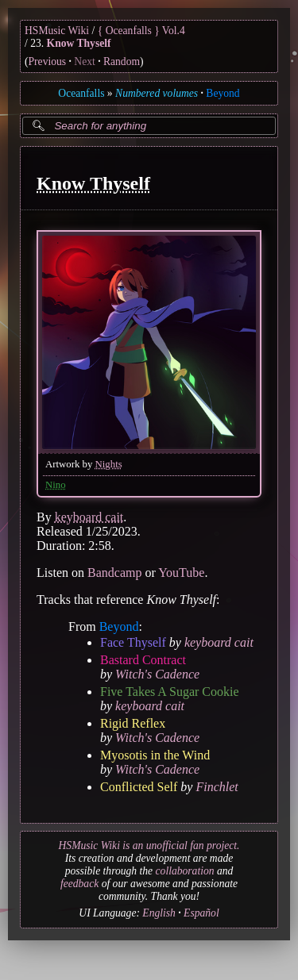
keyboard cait (89, 516)
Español (201, 913)
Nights (109, 463)
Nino (56, 484)
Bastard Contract (143, 659)
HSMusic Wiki (57, 31)
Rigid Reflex (133, 723)
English (159, 913)
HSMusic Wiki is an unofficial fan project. (149, 845)
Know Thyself (79, 43)
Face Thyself (133, 642)
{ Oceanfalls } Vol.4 (141, 31)
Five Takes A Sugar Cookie (170, 691)
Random (122, 61)
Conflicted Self (139, 786)
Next (84, 61)
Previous (48, 61)
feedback (79, 884)
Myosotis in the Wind (155, 754)
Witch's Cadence (157, 673)
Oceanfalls (81, 93)
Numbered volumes (157, 93)
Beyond (223, 93)
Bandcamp (114, 572)
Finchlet (217, 786)
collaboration (185, 871)
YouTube (181, 572)
